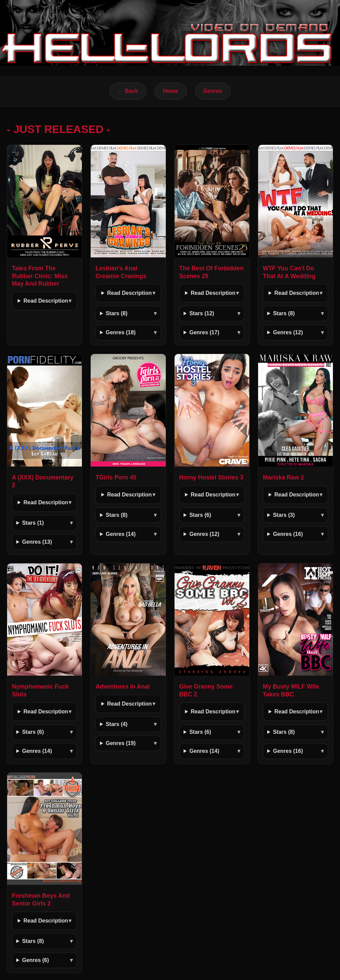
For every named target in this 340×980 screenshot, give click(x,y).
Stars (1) (33, 523)
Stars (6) (200, 515)
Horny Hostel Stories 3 (211, 477)
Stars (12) (202, 313)
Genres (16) (288, 534)
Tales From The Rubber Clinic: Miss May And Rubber (40, 276)
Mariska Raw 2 (283, 477)
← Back (128, 91)
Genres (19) (121, 743)
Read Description (46, 301)
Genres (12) (288, 332)
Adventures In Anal (123, 687)
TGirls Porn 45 (116, 477)
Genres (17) (204, 332)
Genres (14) (121, 534)
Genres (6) (35, 960)
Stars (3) (284, 515)
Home (171, 91)
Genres (213, 91)
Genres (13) (37, 542)
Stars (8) (117, 313)
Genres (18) (121, 332)
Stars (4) (117, 724)
